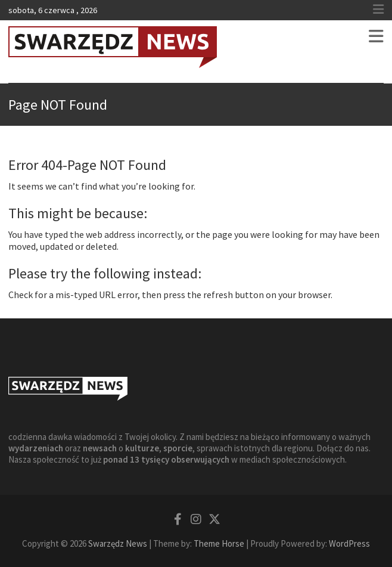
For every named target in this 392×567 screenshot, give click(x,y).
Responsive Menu (378, 10)
